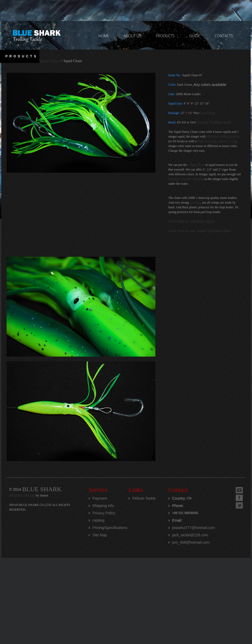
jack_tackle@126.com (190, 535)
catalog (98, 520)
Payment (100, 498)
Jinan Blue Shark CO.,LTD (36, 35)
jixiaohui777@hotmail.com (194, 528)
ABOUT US (132, 36)
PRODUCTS (165, 36)
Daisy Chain (50, 61)
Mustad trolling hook (223, 137)
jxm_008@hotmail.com (191, 542)
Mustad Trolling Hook (214, 122)
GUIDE (195, 36)
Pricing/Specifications (110, 528)
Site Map (100, 535)
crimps (195, 203)
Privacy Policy (104, 513)
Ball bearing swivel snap (217, 141)
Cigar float (196, 165)
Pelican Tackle (144, 498)
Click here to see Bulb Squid (191, 221)
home (104, 36)
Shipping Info (103, 506)
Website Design (23, 495)
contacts (224, 36)
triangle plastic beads (186, 179)
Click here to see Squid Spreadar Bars (199, 231)
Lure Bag (208, 113)
